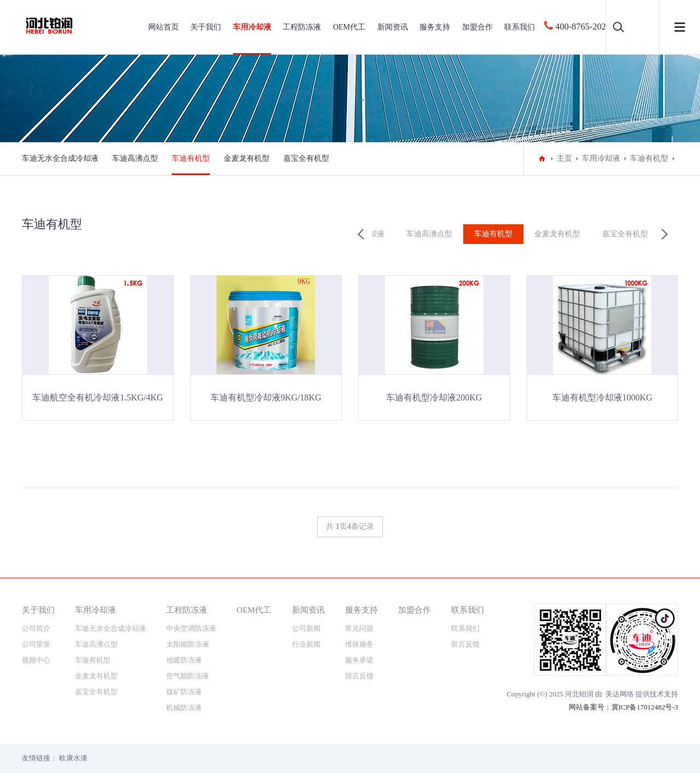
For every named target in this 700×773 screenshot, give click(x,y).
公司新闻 (306, 628)
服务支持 (435, 27)
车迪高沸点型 (135, 158)
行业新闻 (306, 644)
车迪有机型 (191, 158)
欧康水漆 (73, 758)
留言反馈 (359, 676)
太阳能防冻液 (188, 644)
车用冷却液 (252, 27)
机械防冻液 (184, 708)
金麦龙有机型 (247, 158)
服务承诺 (359, 660)
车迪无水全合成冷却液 (60, 158)
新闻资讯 (393, 27)
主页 (564, 158)
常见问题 (359, 628)
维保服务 (359, 644)
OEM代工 (349, 27)
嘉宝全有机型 (306, 158)
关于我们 (206, 27)
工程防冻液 (302, 27)
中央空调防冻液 (191, 628)
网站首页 (164, 27)
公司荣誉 (36, 644)
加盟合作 (477, 27)
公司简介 (36, 628)
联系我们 (520, 27)
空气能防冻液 (188, 676)
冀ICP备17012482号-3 (645, 707)
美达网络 (620, 694)
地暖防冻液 (184, 660)
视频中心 (36, 660)
